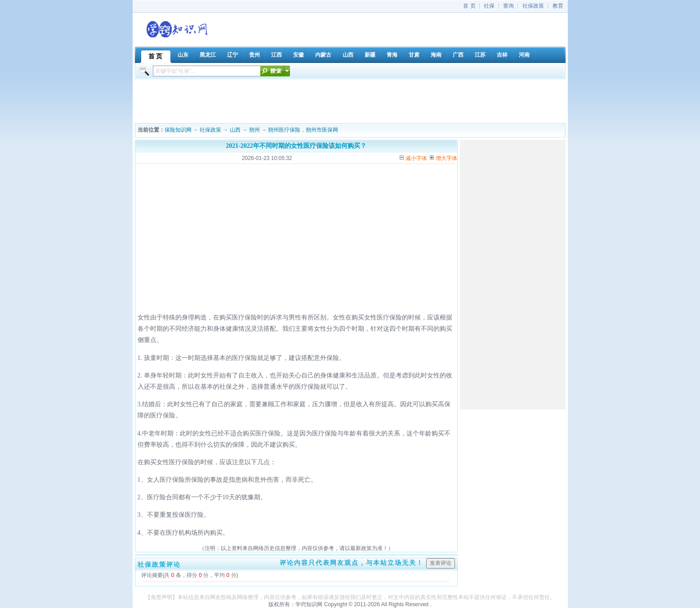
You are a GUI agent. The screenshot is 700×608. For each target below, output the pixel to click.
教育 (558, 6)
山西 (235, 130)
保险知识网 (178, 130)
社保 (489, 6)
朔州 (254, 130)
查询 (508, 6)
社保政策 (533, 6)
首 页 (469, 6)
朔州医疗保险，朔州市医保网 (303, 130)
